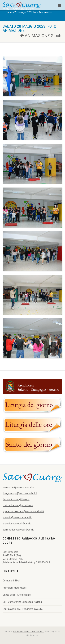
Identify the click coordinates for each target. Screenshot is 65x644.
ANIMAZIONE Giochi (41, 36)
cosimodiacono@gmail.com (18, 505)
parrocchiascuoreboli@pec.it (18, 530)
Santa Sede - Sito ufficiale (17, 595)
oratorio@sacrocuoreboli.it (17, 517)
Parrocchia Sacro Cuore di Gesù (28, 632)
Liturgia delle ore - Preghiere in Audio (23, 609)
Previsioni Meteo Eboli (15, 588)
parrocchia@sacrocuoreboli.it (19, 487)
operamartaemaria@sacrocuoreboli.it (23, 511)
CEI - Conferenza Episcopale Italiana (22, 602)
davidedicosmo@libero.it (16, 499)
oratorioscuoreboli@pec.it (17, 524)
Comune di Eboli (11, 581)
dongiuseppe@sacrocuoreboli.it (20, 493)
